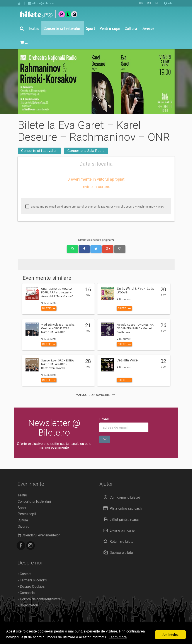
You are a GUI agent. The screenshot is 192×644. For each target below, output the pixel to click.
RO (141, 3)
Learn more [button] (118, 637)
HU (157, 3)
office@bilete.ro (42, 3)
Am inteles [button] (170, 635)
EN (149, 3)
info (169, 3)
